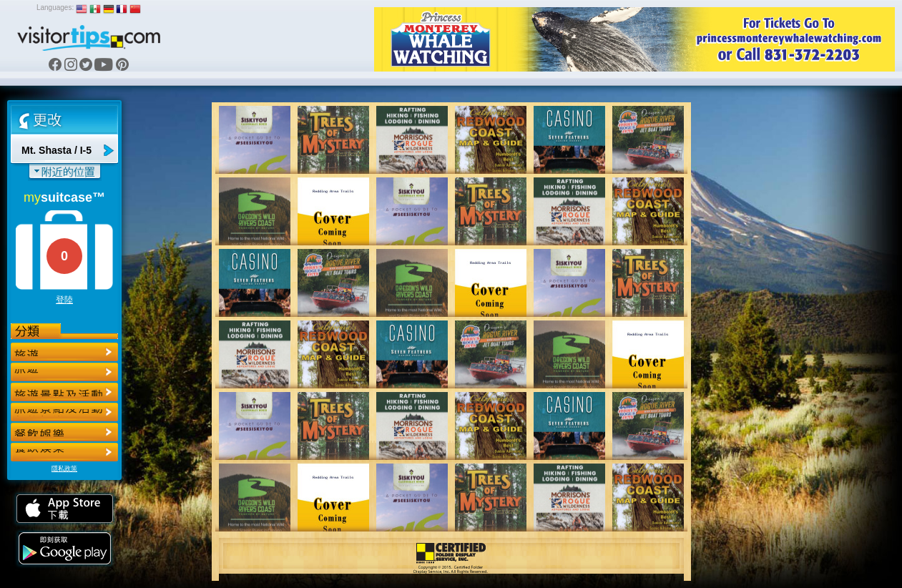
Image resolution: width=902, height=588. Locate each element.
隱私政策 (64, 469)
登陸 (64, 300)
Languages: (55, 8)
